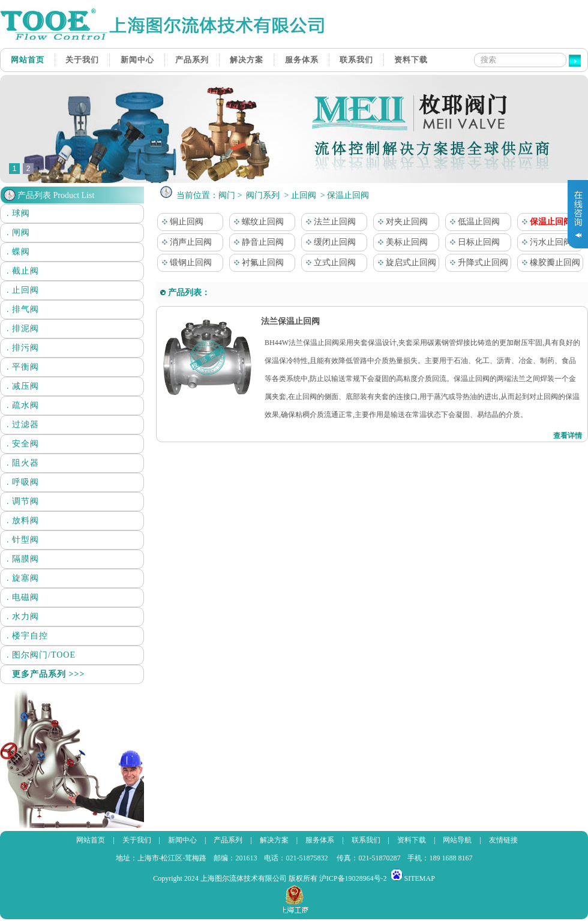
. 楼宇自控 (27, 636)
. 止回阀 (23, 290)
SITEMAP (420, 878)
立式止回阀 (329, 262)
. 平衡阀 (23, 367)
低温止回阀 (473, 222)
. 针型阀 (23, 540)
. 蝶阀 (18, 252)
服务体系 (302, 60)
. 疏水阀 (23, 405)
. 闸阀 (18, 232)
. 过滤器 (23, 424)
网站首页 (28, 60)
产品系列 (192, 60)
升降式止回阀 (477, 262)
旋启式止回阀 (405, 262)
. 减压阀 (23, 386)
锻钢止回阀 (185, 262)
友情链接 (503, 840)
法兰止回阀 (329, 222)
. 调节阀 (23, 501)
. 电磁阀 (23, 597)
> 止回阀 (300, 195)
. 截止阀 (23, 271)
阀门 (227, 195)
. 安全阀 (23, 444)
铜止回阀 (181, 222)
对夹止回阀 (401, 222)
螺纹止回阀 (257, 222)
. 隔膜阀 (23, 559)
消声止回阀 (185, 242)
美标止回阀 (401, 242)
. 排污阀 (23, 348)
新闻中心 (137, 60)
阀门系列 (263, 195)
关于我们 (82, 60)
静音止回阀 (257, 242)
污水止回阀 (545, 242)
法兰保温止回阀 (289, 321)
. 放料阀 (23, 520)
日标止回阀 (473, 242)
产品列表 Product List (56, 195)
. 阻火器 (23, 463)
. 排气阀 (23, 309)
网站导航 (457, 840)
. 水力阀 (23, 616)
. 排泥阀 (23, 328)
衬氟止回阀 (257, 262)
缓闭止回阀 (329, 242)
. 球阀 (18, 213)
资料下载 (411, 60)
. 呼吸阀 (23, 482)
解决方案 (247, 60)
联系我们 (356, 60)
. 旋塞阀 (23, 578)
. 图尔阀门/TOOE (41, 655)
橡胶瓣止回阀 (549, 262)
